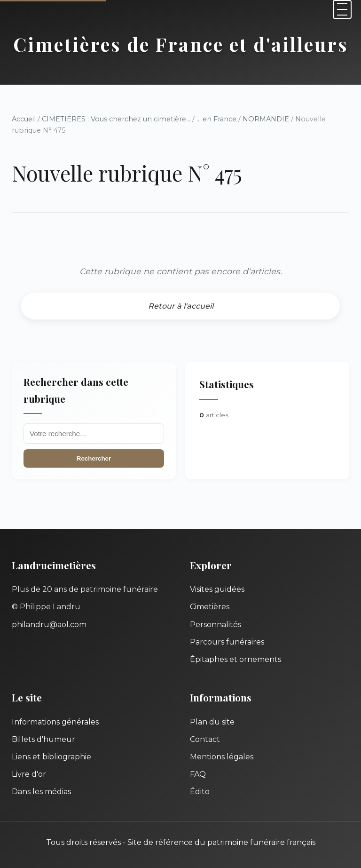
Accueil (24, 119)
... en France (216, 119)
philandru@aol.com (49, 625)
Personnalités (216, 625)
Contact (205, 739)
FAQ (198, 774)
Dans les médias (41, 792)
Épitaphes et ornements (235, 659)
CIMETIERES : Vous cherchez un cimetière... (116, 119)
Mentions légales (222, 757)
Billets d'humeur (43, 739)
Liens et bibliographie (51, 757)
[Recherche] (94, 434)
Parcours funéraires (227, 642)
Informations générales (55, 722)
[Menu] (342, 9)
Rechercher (94, 458)
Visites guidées (217, 589)
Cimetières (210, 607)
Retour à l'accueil (181, 306)
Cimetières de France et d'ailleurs (181, 44)
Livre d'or (29, 774)
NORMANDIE (266, 119)
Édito (200, 792)
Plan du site (212, 722)
